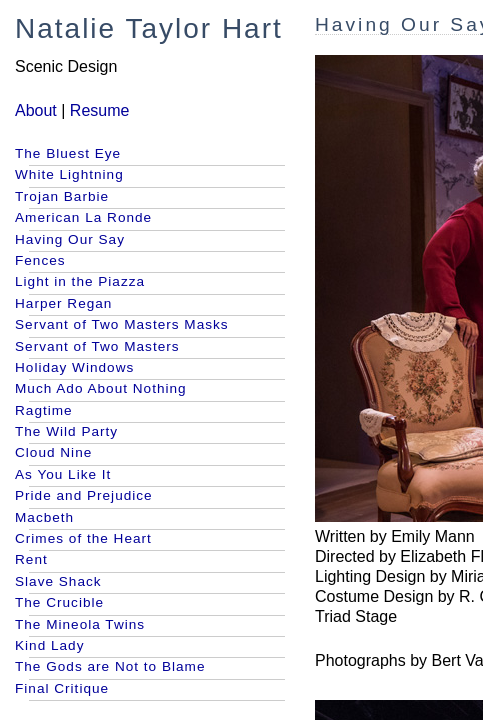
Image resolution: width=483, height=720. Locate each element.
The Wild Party (66, 431)
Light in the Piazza (80, 281)
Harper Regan (63, 303)
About (36, 110)
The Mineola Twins (80, 624)
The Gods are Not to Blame (110, 666)
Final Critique (62, 688)
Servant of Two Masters (97, 346)
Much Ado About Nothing (101, 388)
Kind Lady (49, 645)
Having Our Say (70, 239)
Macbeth (44, 517)
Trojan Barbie (62, 196)
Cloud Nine (53, 452)
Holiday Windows (74, 367)
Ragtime (44, 410)
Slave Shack (58, 581)
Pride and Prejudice (84, 495)
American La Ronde (83, 217)
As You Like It (63, 474)
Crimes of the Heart (83, 538)
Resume (100, 110)
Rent (31, 559)
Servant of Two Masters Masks (122, 324)
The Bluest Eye (68, 153)
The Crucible (59, 602)
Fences (40, 260)
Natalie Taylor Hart (149, 28)
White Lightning (69, 174)
